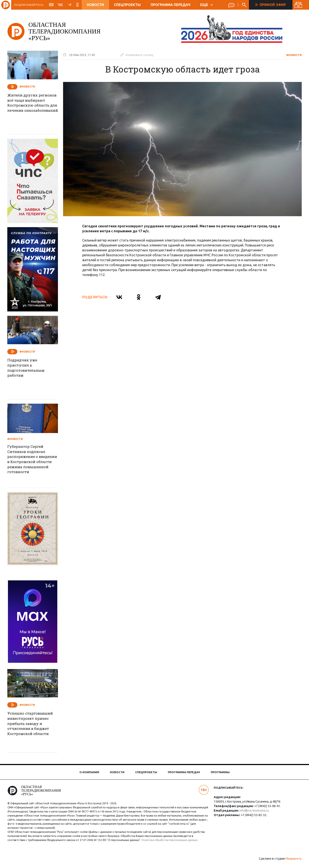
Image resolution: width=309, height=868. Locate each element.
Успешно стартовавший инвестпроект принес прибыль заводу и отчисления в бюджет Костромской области (36, 725)
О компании (89, 772)
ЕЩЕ (207, 5)
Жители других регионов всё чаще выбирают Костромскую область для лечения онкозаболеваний (34, 109)
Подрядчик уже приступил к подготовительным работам (32, 369)
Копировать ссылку (141, 55)
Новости (95, 5)
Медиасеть (290, 863)
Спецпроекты (127, 5)
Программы (220, 772)
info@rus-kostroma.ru (253, 811)
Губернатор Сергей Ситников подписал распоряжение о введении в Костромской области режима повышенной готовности (34, 461)
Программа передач (170, 5)
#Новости (290, 55)
